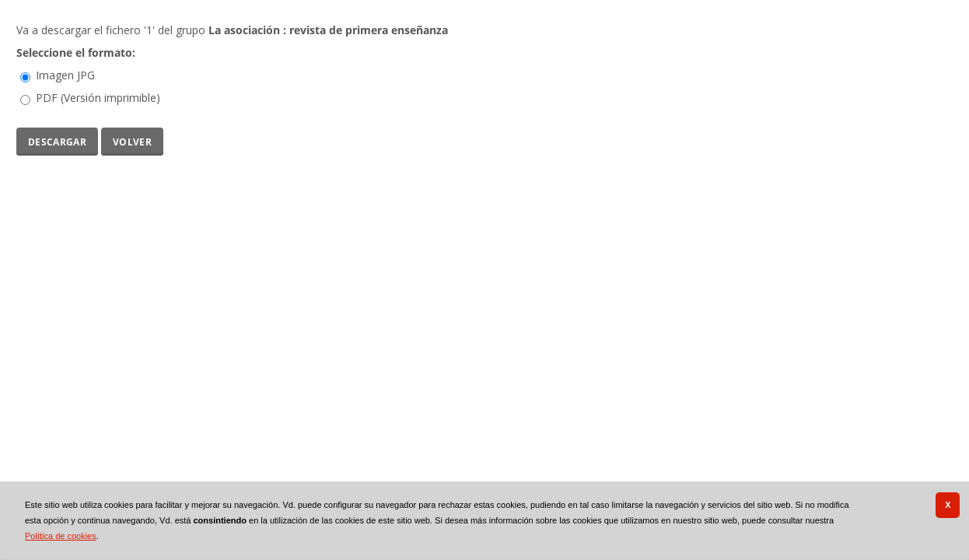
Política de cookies (61, 536)
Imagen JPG (65, 75)
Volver (132, 140)
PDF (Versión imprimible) (98, 98)
